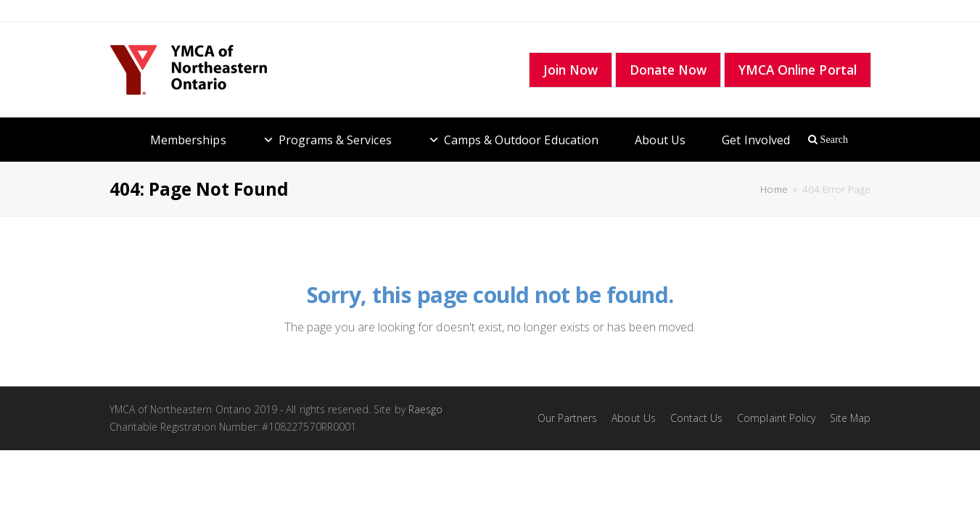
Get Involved (756, 140)
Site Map (850, 418)
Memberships (188, 140)
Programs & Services (335, 140)
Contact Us (697, 418)
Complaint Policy (776, 418)
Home (774, 189)
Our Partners (568, 418)
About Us (660, 140)
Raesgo (425, 409)
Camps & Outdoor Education (521, 140)
